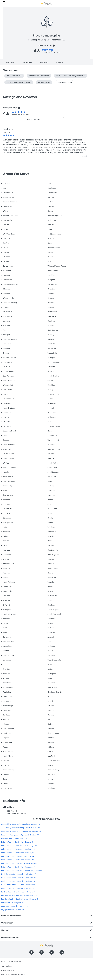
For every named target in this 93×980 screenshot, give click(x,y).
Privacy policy (8, 970)
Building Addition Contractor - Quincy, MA (18, 856)
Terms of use (7, 966)
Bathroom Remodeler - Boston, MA (15, 839)
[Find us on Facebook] (31, 952)
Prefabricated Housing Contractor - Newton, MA (20, 899)
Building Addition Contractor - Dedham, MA (18, 849)
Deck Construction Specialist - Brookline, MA (19, 878)
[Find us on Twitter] (52, 952)
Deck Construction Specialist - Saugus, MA (18, 888)
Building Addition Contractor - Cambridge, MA (19, 846)
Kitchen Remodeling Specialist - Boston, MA (18, 892)
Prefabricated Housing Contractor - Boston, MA (20, 896)
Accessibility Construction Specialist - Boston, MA (21, 824)
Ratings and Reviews (20, 97)
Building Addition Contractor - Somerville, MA (19, 863)
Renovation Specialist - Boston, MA (15, 906)
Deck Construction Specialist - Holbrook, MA (19, 885)
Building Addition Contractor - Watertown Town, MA (22, 871)
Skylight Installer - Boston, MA (13, 910)
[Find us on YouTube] (62, 952)
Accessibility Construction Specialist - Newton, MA (21, 828)
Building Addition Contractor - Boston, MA (18, 842)
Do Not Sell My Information (13, 975)
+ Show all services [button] (64, 82)
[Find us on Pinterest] (42, 952)
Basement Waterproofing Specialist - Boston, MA (20, 835)
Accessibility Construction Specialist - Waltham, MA (21, 831)
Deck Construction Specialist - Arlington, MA (19, 874)
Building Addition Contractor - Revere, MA (18, 860)
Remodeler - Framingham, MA (13, 903)
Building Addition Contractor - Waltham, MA (18, 867)
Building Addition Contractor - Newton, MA (18, 853)
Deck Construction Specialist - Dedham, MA (18, 881)
